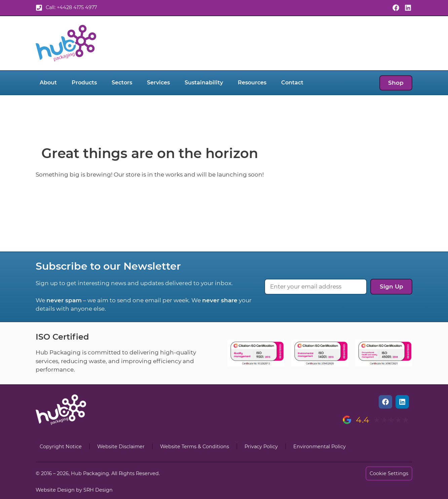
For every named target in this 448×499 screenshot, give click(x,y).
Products (84, 83)
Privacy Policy (261, 447)
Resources (252, 83)
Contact (292, 83)
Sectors (122, 83)
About (48, 83)
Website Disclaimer (121, 447)
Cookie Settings (389, 473)
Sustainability (204, 83)
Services (158, 83)
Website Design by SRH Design (74, 490)
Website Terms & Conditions (195, 447)
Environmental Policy (320, 447)
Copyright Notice (61, 447)
